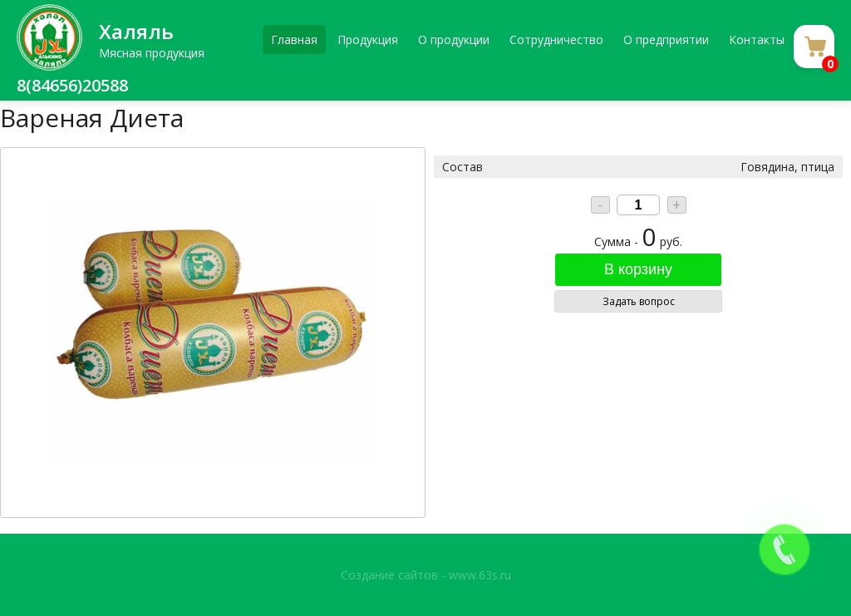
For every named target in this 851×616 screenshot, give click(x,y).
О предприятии (666, 39)
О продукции (454, 39)
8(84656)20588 (72, 85)
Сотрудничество (556, 39)
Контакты (757, 39)
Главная (294, 39)
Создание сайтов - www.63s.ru (426, 575)
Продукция (368, 39)
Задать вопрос (639, 301)
